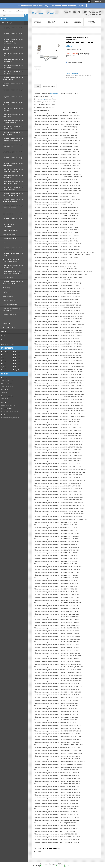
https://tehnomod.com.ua (10, 411)
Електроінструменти (10, 304)
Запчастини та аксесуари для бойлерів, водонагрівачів (13, 140)
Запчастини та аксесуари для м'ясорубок (13, 48)
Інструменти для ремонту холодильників (11, 310)
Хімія (4, 319)
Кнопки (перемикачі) (10, 239)
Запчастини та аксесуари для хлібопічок (13, 103)
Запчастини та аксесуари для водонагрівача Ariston (13, 121)
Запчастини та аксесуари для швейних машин (13, 266)
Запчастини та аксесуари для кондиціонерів (13, 146)
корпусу (42, 99)
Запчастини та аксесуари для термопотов (13, 115)
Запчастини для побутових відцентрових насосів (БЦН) (12, 272)
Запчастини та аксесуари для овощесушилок (13, 248)
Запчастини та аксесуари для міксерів (13, 85)
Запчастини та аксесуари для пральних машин (13, 34)
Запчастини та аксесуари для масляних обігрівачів (13, 201)
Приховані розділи (9, 327)
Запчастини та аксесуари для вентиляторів (13, 127)
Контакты (78, 22)
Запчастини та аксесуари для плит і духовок (13, 164)
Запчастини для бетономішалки (8, 225)
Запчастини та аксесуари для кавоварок (13, 72)
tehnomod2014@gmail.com (10, 418)
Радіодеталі (7, 292)
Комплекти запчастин (10, 230)
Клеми (5, 243)
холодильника (55, 93)
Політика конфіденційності (64, 866)
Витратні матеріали (9, 315)
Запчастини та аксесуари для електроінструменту (13, 182)
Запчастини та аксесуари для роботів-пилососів (13, 188)
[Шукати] (26, 15)
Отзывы (4, 340)
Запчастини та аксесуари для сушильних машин (13, 283)
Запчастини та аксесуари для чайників (13, 109)
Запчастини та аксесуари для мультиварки (13, 134)
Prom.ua (63, 864)
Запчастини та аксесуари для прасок (13, 91)
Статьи (4, 331)
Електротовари (8, 277)
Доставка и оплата (8, 344)
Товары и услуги (7, 23)
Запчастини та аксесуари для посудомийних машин (13, 170)
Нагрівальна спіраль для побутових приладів (11, 260)
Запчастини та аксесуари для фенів (13, 97)
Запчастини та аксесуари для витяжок (13, 219)
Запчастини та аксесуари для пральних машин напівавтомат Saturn (13, 41)
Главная (37, 22)
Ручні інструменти (9, 300)
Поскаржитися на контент (48, 866)
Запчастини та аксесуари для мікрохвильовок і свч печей (13, 158)
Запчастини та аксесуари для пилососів (13, 54)
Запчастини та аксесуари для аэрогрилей (13, 66)
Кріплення (6, 323)
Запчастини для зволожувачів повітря (13, 254)
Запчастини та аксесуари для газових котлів (13, 213)
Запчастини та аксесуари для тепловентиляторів (13, 207)
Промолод (6, 288)
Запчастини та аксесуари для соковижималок (13, 79)
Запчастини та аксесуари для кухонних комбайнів (13, 152)
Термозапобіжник (9, 234)
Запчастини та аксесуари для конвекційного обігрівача (13, 195)
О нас (3, 336)
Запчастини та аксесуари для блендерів (13, 28)
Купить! (82, 6)
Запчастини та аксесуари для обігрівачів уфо (13, 60)
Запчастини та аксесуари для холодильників (13, 176)
